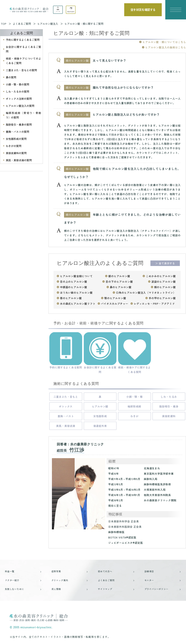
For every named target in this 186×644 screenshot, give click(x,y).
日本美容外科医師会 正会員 (125, 527)
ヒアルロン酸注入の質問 (20, 106)
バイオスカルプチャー (115, 304)
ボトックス (66, 406)
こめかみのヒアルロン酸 (161, 276)
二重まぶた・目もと (66, 397)
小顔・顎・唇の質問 (17, 84)
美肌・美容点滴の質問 (19, 160)
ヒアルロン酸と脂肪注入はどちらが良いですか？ (126, 114)
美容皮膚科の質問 (16, 153)
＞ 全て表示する (165, 263)
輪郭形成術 (134, 406)
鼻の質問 (11, 77)
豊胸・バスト (66, 416)
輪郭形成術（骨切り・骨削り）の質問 (23, 115)
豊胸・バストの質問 (17, 132)
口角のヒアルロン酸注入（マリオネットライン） (146, 293)
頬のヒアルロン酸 (165, 287)
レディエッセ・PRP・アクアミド (154, 304)
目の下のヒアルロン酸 (119, 282)
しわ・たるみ (169, 397)
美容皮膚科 (169, 416)
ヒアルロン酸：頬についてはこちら (164, 42)
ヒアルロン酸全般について (76, 276)
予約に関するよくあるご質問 (23, 40)
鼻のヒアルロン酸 (121, 287)
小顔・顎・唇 (134, 397)
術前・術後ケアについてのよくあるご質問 (23, 61)
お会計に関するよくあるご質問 (23, 49)
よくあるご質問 (22, 33)
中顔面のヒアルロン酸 (74, 287)
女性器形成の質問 (16, 139)
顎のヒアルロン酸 (115, 298)
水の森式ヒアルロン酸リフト (78, 304)
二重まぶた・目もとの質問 (21, 70)
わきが (134, 416)
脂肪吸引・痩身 (169, 406)
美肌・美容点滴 (66, 426)
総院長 (71, 451)
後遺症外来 (100, 426)
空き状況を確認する (143, 10)
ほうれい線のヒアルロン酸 (76, 293)
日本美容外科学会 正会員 (124, 521)
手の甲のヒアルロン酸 (162, 298)
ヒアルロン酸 (100, 406)
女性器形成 (100, 416)
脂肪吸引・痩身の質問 (19, 124)
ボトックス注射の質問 (19, 99)
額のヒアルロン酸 (119, 276)
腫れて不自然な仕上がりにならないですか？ (123, 87)
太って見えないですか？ (109, 60)
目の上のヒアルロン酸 (74, 282)
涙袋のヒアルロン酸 (164, 282)
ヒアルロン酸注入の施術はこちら (166, 47)
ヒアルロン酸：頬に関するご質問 (84, 24)
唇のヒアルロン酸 (71, 298)
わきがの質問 (14, 146)
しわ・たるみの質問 (17, 91)
